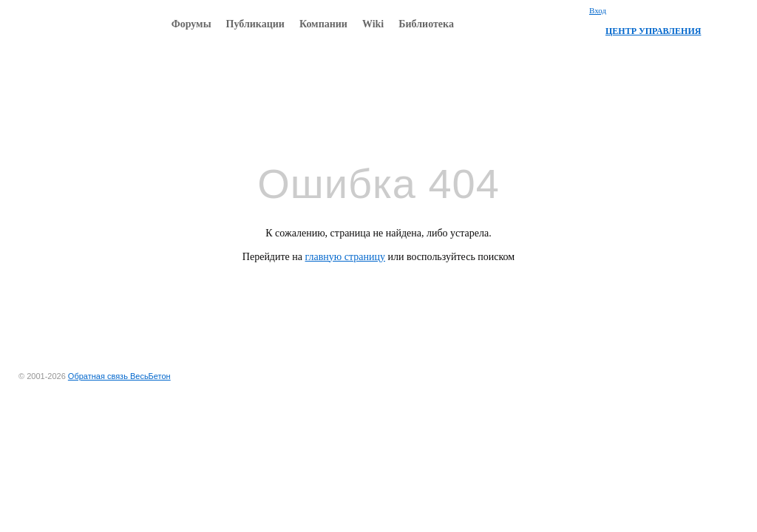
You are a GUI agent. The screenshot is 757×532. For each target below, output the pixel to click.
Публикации (255, 24)
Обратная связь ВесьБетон (119, 376)
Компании (323, 24)
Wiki (373, 24)
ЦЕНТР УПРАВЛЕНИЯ (653, 31)
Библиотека (426, 24)
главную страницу (346, 257)
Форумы (191, 24)
